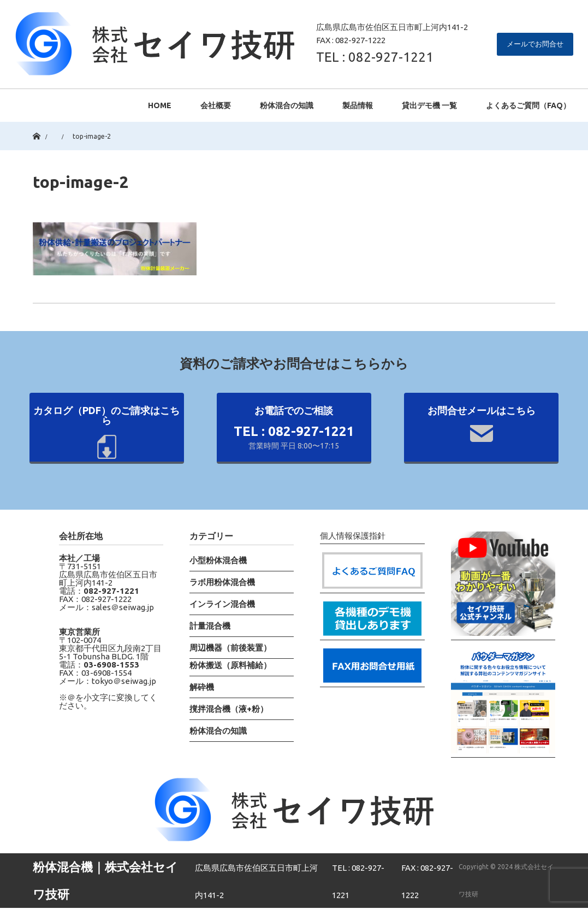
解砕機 (202, 687)
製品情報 (358, 105)
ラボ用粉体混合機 (222, 582)
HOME (160, 105)
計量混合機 (210, 626)
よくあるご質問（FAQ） (528, 105)
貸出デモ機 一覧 (429, 105)
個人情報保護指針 (353, 536)
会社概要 (216, 105)
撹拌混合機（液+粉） (229, 709)
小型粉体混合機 (218, 560)
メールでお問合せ (535, 44)
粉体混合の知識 (287, 105)
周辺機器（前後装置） (230, 648)
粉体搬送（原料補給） (230, 665)
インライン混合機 (222, 604)
